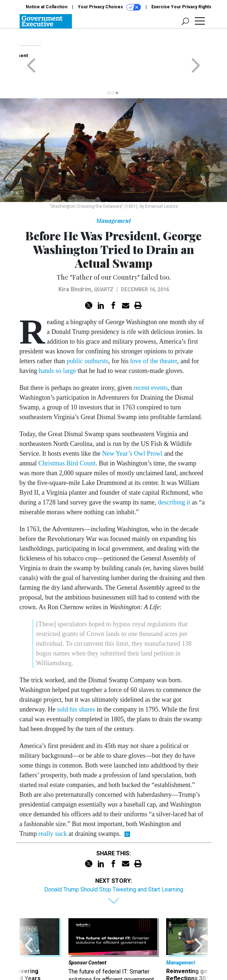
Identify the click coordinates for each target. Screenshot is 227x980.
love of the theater (154, 333)
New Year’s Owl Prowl (132, 425)
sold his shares (76, 681)
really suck (52, 805)
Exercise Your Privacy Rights (181, 7)
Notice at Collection (47, 7)
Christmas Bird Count (67, 435)
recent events (151, 360)
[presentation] (29, 926)
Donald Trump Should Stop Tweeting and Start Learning (114, 861)
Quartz (104, 261)
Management (113, 192)
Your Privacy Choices (109, 7)
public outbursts (88, 333)
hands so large (57, 343)
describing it (174, 474)
